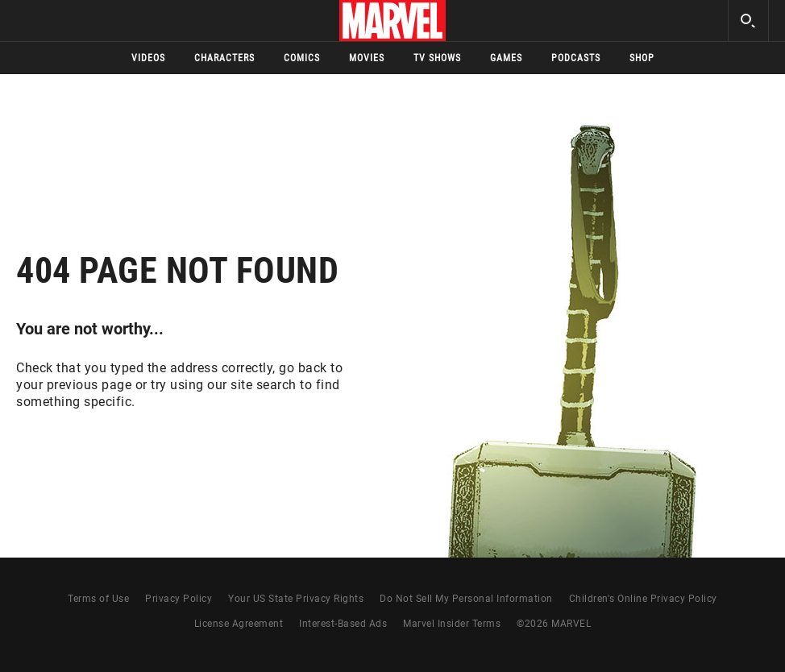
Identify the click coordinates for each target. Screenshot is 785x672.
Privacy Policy (179, 599)
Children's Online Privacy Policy (643, 599)
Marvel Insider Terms (452, 624)
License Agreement (239, 624)
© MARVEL (554, 624)
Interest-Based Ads (343, 624)
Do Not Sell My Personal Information (466, 599)
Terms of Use (98, 599)
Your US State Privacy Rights (296, 599)
